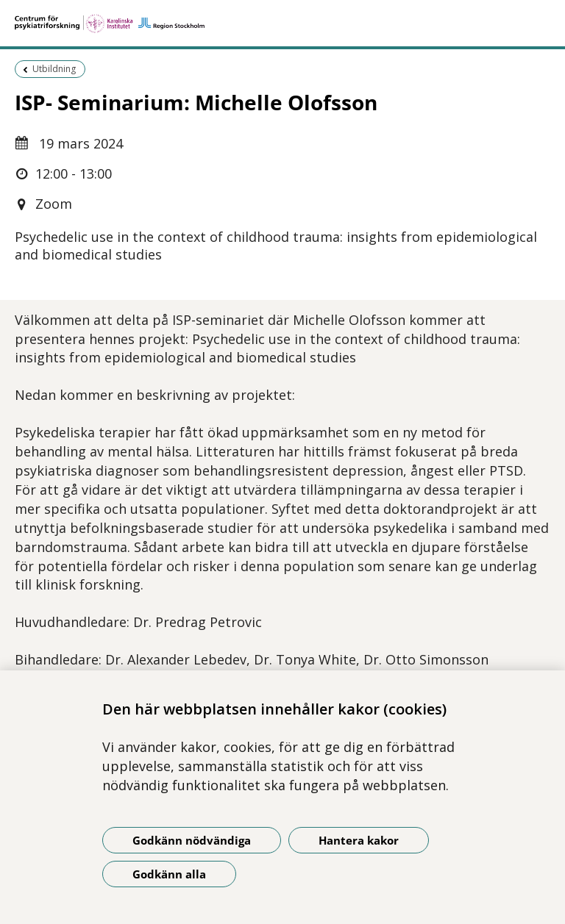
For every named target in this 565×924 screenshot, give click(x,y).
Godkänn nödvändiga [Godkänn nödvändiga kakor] (192, 840)
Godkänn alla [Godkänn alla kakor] (169, 874)
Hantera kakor (359, 840)
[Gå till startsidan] (282, 24)
